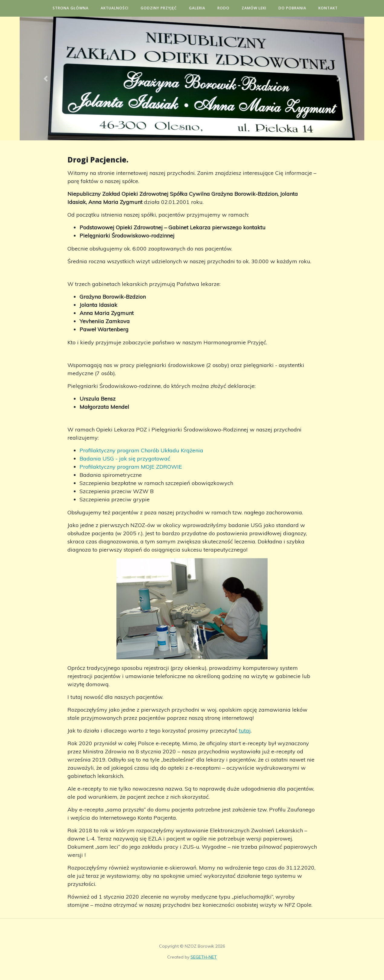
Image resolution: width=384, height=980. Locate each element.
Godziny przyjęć (164, 8)
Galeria (203, 8)
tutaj (245, 731)
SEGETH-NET (204, 957)
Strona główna (76, 8)
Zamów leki (259, 8)
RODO (229, 8)
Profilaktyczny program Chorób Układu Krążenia (141, 450)
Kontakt (334, 8)
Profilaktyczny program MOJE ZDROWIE (131, 467)
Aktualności (120, 8)
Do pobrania (298, 8)
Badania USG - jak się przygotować (125, 459)
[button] (46, 79)
